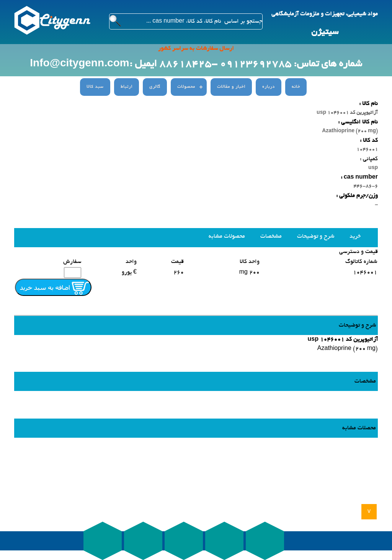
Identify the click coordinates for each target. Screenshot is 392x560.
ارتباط (127, 87)
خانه (296, 87)
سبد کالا (95, 87)
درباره (269, 87)
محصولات (186, 87)
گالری (155, 87)
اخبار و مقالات (231, 87)
